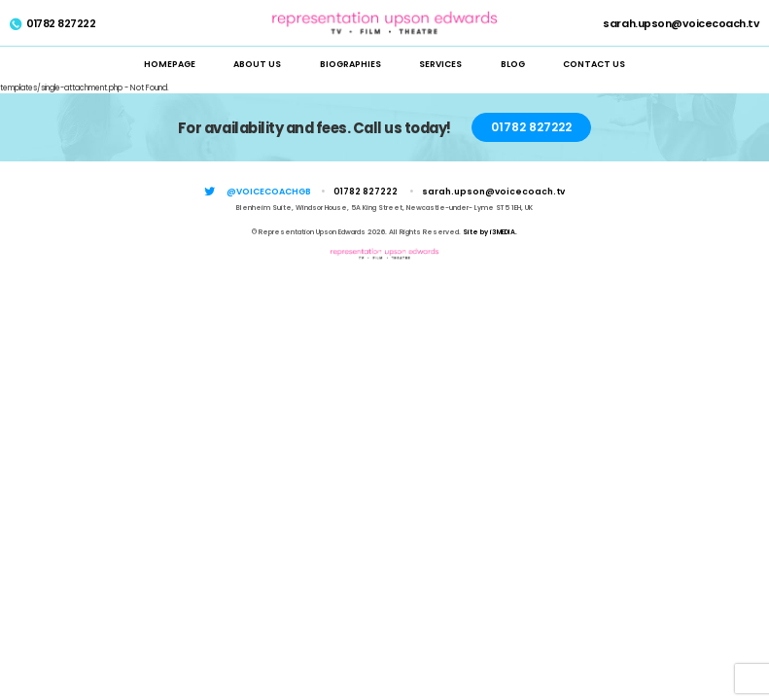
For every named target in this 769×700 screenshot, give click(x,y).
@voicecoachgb (269, 192)
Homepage (170, 64)
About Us (257, 64)
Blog (513, 64)
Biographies (350, 64)
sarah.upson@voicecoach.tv (681, 25)
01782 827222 (53, 25)
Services (440, 64)
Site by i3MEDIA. (490, 232)
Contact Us (594, 64)
